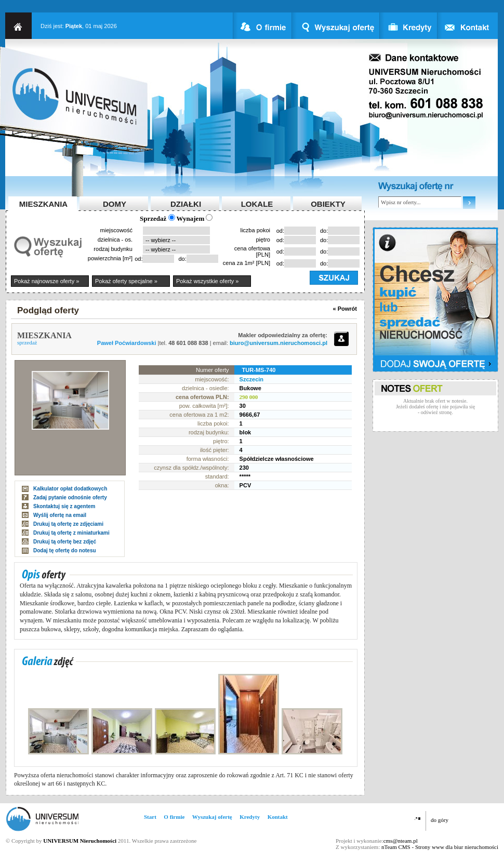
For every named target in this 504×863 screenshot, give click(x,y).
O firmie (174, 817)
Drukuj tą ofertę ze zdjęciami (68, 524)
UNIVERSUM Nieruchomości (80, 841)
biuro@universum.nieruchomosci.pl (278, 343)
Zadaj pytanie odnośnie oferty (70, 497)
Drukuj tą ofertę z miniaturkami (71, 533)
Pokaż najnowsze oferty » (47, 281)
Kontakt (278, 817)
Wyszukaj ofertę (212, 817)
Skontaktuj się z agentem (64, 506)
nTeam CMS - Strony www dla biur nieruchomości (440, 847)
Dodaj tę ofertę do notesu (65, 550)
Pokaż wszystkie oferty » (207, 281)
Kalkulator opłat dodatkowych (70, 489)
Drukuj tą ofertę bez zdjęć (65, 542)
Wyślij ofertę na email (60, 515)
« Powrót (345, 309)
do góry (440, 820)
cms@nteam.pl (401, 841)
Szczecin (251, 379)
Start (150, 817)
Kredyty (250, 817)
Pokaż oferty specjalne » (126, 281)
